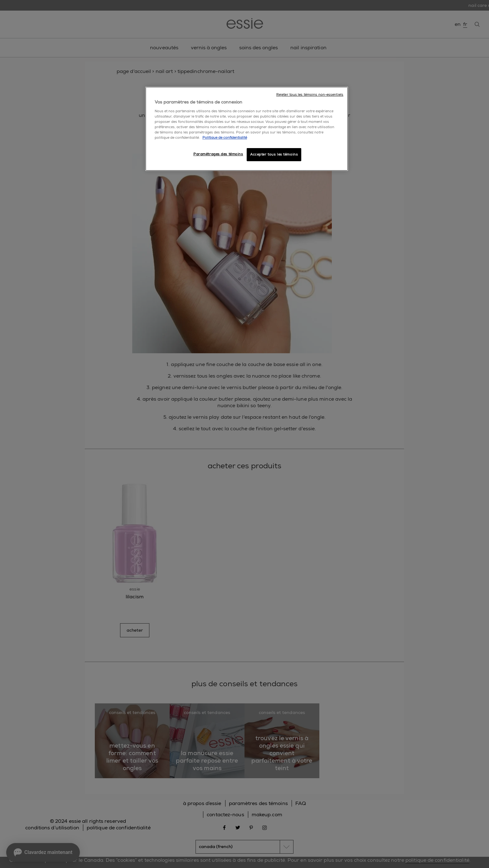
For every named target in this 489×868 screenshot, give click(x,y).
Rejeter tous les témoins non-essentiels (310, 95)
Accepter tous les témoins (274, 154)
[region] (247, 129)
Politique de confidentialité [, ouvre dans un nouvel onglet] (225, 138)
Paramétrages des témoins (218, 154)
